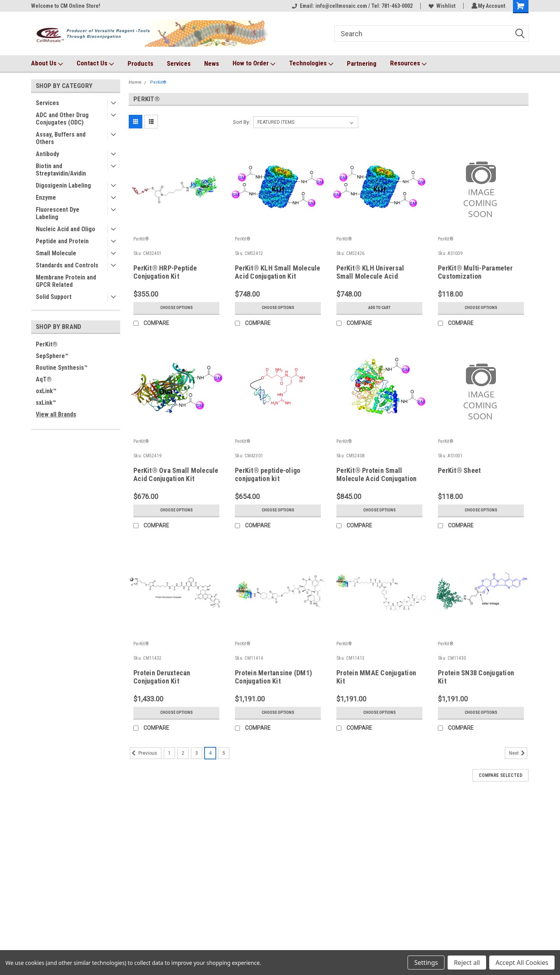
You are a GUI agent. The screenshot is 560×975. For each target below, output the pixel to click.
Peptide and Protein (62, 241)
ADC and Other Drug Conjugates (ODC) (62, 119)
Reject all (467, 963)
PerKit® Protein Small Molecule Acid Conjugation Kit (376, 479)
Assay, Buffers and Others (61, 138)
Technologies (311, 63)
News (212, 63)
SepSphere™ (52, 356)
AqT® (44, 379)
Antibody (47, 154)
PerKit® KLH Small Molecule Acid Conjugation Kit (278, 272)
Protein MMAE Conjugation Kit (376, 677)
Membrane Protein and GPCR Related (66, 281)
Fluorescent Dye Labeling (58, 213)
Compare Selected (500, 775)
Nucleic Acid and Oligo (66, 229)
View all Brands (56, 414)
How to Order (254, 63)
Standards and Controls (67, 265)
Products (140, 63)
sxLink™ (46, 403)
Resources (408, 63)
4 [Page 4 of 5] (210, 753)
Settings (426, 963)
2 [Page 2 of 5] (183, 753)
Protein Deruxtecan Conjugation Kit (162, 677)
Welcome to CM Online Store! (66, 6)
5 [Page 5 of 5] (224, 753)
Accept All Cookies (522, 963)
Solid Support (54, 297)
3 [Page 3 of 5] (197, 753)
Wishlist (441, 6)
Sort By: (241, 122)
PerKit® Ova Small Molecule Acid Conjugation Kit (176, 474)
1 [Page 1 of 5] (169, 753)
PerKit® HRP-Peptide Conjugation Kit (165, 272)
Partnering (362, 63)
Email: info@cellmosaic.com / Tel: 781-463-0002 (351, 6)
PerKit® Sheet (459, 470)
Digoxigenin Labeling (63, 185)
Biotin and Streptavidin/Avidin (61, 170)
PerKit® (47, 344)
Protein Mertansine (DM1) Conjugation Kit (273, 677)
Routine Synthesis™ (62, 368)
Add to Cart (379, 308)
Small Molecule (56, 253)
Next (518, 753)
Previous (143, 753)
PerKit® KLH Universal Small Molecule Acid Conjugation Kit (370, 276)
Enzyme (46, 198)
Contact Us (95, 63)
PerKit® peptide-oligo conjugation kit (268, 474)
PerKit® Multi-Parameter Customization (475, 272)
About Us (47, 63)
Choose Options (177, 308)
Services (179, 63)
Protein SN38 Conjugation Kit (476, 677)
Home (135, 82)
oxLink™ (46, 391)
